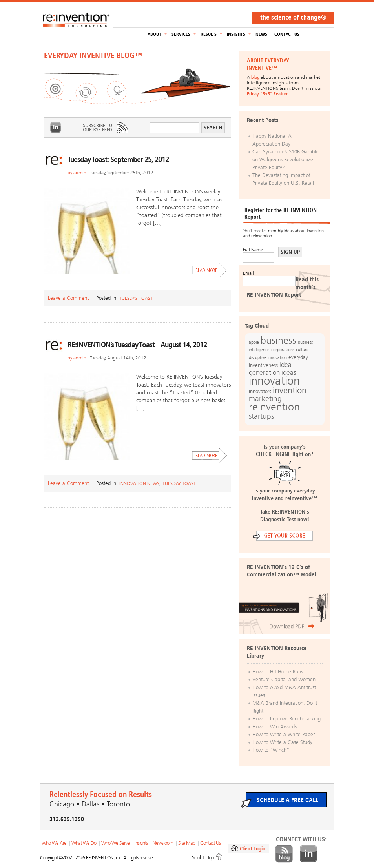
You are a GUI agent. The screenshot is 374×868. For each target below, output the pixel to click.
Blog (284, 854)
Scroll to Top (203, 857)
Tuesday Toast (136, 298)
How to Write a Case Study (282, 742)
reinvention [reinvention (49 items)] (274, 407)
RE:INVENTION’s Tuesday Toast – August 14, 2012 (137, 345)
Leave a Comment (68, 298)
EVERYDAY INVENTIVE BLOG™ (93, 55)
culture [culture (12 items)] (302, 350)
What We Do (84, 843)
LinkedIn (56, 128)
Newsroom (163, 843)
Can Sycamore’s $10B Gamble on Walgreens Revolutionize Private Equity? (286, 160)
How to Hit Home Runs (278, 672)
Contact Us (287, 34)
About (154, 34)
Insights (236, 34)
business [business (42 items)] (278, 340)
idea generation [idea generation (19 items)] (270, 369)
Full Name (253, 250)
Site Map (187, 843)
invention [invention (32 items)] (290, 390)
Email (248, 273)
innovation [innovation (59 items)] (274, 381)
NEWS (261, 34)
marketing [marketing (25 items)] (265, 398)
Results (209, 34)
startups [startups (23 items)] (261, 416)
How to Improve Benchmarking (286, 719)
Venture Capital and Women (284, 679)
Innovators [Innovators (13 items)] (260, 391)
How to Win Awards (275, 727)
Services (181, 34)
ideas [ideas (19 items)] (289, 373)
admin (80, 173)
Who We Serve (115, 843)
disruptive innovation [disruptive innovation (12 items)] (268, 357)
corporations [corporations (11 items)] (283, 350)
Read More (210, 270)
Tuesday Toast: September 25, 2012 (118, 159)
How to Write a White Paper (284, 734)
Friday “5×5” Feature (268, 94)
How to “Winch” (271, 750)
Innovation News (139, 483)
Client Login (253, 849)
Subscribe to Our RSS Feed (105, 128)
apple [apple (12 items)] (254, 342)
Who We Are (54, 843)
